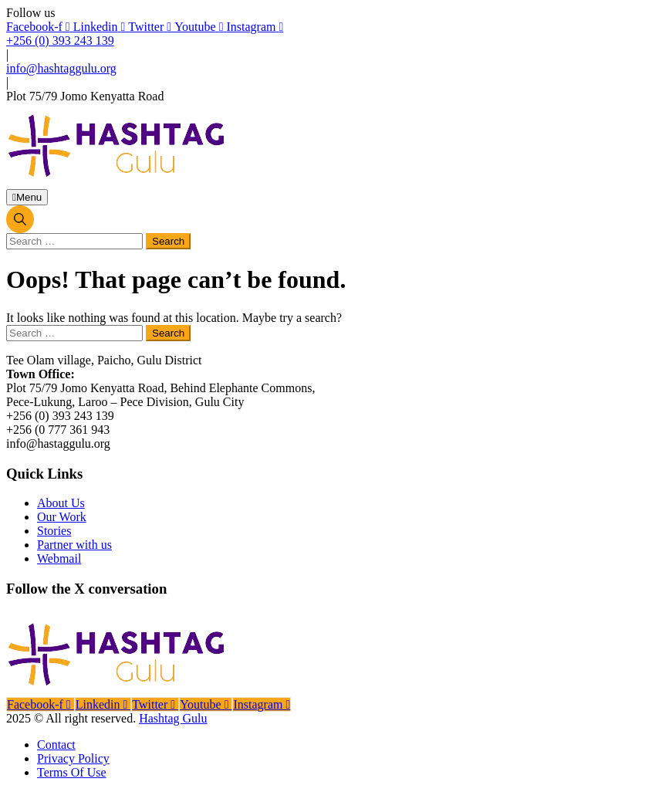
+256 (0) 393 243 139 (60, 41)
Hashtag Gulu (173, 718)
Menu (27, 197)
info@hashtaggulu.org (61, 68)
